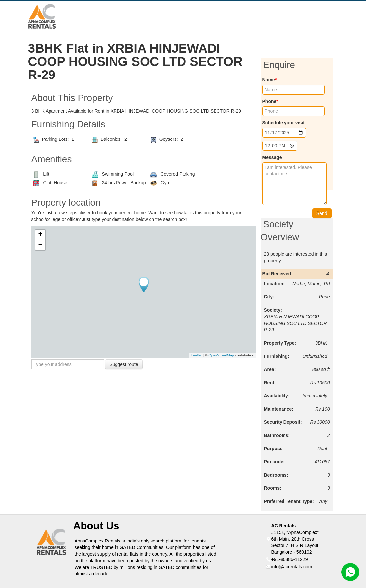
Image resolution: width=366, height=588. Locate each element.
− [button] (40, 245)
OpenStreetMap (221, 355)
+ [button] (40, 235)
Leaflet (196, 355)
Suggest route (124, 364)
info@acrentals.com (292, 567)
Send (322, 213)
